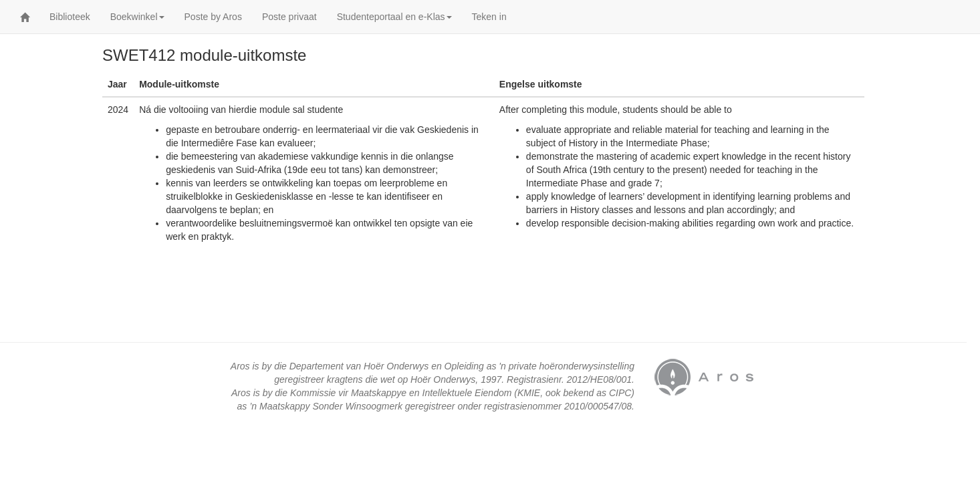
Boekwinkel (137, 17)
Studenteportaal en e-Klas (394, 17)
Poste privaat (289, 17)
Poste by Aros (213, 17)
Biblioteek (70, 17)
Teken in (489, 17)
